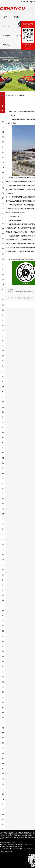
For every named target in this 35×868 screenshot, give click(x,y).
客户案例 (7, 36)
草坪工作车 (3, 631)
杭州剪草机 (6, 837)
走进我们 (17, 17)
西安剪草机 (17, 836)
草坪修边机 (3, 657)
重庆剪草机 (28, 837)
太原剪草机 (20, 837)
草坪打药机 (3, 381)
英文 (34, 2)
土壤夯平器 (3, 733)
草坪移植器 (3, 707)
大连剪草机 (29, 834)
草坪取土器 (3, 682)
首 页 (5, 17)
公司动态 (7, 26)
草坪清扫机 (3, 280)
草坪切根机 (3, 229)
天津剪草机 (7, 834)
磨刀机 (3, 799)
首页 (24, 2)
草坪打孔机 (3, 356)
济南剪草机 (22, 834)
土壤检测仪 (3, 504)
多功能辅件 (3, 758)
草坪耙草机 (3, 254)
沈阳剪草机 (24, 836)
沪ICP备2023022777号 (6, 852)
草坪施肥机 (3, 432)
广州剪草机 (18, 832)
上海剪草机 (3, 832)
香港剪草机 (14, 834)
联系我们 (7, 45)
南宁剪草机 (13, 837)
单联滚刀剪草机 (3, 168)
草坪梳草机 (3, 305)
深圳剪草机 (26, 832)
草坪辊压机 (3, 458)
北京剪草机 (11, 832)
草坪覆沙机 (3, 575)
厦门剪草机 (9, 836)
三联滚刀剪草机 (3, 132)
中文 (29, 2)
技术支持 (20, 36)
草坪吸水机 (3, 331)
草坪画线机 (3, 407)
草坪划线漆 (3, 550)
